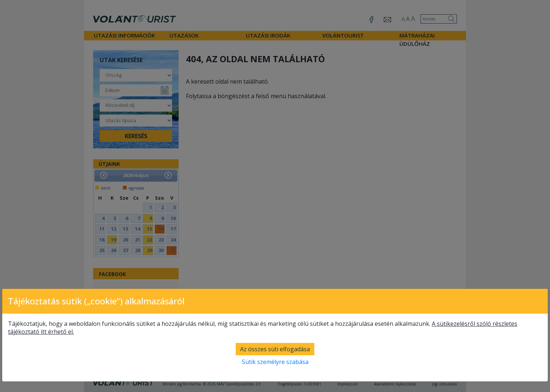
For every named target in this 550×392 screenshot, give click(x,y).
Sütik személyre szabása (275, 362)
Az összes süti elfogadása (275, 349)
